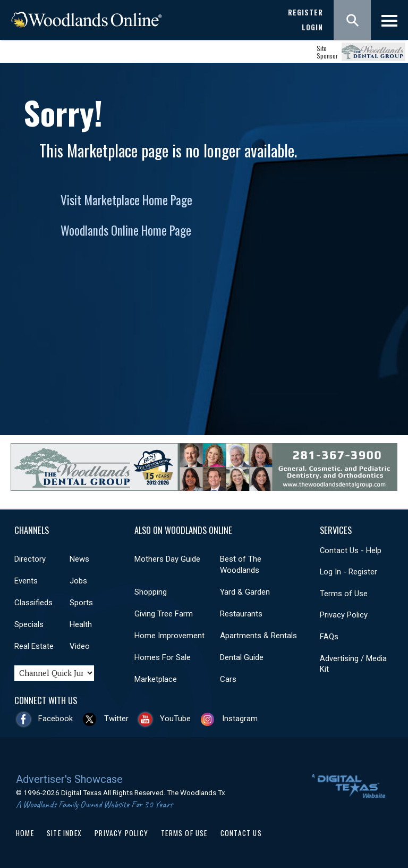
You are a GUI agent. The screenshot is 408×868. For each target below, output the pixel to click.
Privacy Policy (344, 615)
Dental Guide (242, 657)
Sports (81, 603)
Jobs (78, 581)
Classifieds (33, 603)
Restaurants (241, 614)
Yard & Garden (245, 592)
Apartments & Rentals (258, 636)
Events (26, 581)
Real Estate (34, 646)
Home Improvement (169, 636)
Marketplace (156, 679)
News (79, 559)
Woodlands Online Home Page (126, 230)
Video (80, 646)
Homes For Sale (163, 657)
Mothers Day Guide (167, 559)
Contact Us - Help (351, 550)
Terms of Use (344, 594)
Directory (30, 559)
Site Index (64, 833)
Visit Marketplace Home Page (126, 200)
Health (81, 624)
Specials (29, 624)
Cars (228, 679)
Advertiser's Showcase (69, 779)
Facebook (56, 719)
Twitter (116, 719)
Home (25, 833)
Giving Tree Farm (164, 614)
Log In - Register (348, 572)
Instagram (240, 719)
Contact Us (241, 833)
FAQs (329, 637)
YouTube (175, 719)
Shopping (151, 592)
